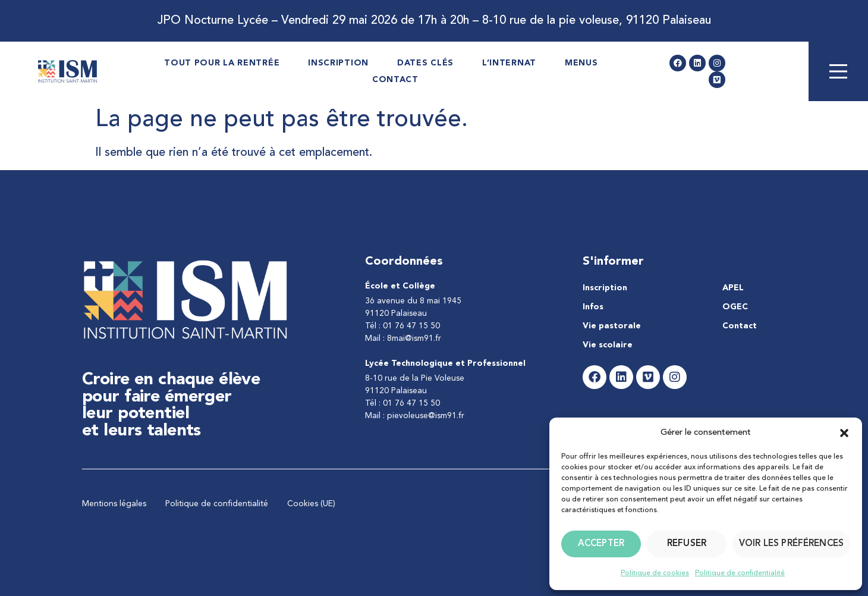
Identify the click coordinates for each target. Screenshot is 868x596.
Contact (395, 80)
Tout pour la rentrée (222, 63)
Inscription (338, 63)
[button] (844, 433)
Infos (593, 307)
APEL (733, 288)
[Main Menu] (838, 71)
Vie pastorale (612, 326)
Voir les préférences (791, 544)
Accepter (601, 544)
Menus (581, 63)
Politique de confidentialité (740, 573)
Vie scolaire (608, 345)
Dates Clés (425, 63)
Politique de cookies (655, 573)
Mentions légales (114, 504)
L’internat (509, 63)
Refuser (687, 544)
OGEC (735, 307)
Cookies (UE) (311, 504)
